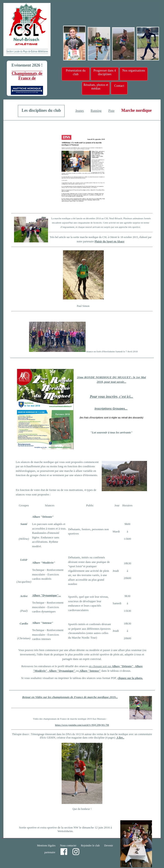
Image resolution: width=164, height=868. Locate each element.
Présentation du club (76, 72)
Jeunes (80, 111)
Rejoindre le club (90, 846)
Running (96, 111)
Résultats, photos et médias (96, 87)
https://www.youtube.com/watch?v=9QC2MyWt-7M (82, 725)
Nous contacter (68, 846)
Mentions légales (46, 846)
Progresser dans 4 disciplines (105, 72)
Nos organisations (134, 71)
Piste (111, 111)
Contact (119, 86)
